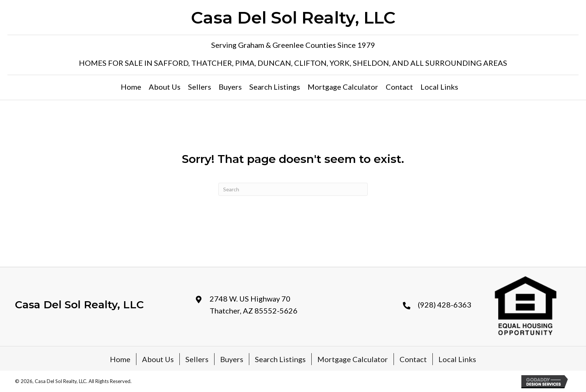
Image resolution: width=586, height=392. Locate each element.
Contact (413, 359)
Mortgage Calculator (353, 359)
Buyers (232, 359)
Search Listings (280, 359)
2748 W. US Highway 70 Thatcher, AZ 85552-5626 (254, 305)
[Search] (293, 189)
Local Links (457, 359)
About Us (158, 359)
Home (120, 359)
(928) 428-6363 (445, 305)
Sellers (197, 359)
